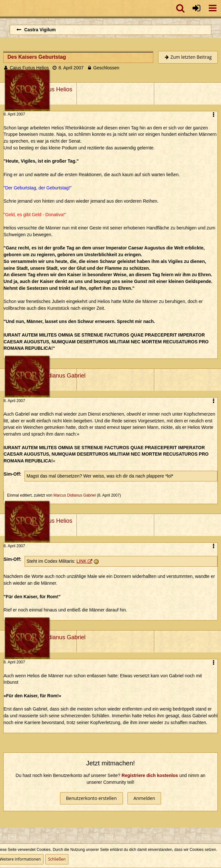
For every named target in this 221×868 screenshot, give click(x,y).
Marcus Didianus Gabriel (74, 495)
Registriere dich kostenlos (150, 775)
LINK (81, 561)
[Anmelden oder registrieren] (196, 8)
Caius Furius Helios (29, 68)
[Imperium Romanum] (3, 8)
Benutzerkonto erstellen (91, 798)
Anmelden (144, 798)
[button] (213, 8)
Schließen (57, 859)
